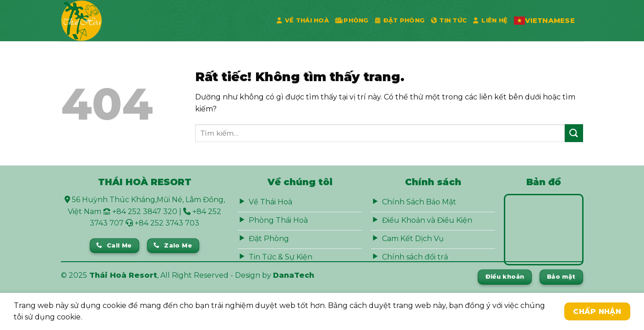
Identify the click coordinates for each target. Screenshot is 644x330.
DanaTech (294, 275)
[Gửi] (574, 133)
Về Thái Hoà (303, 21)
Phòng (352, 21)
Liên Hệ (490, 21)
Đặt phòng (400, 21)
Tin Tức (449, 21)
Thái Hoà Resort (123, 275)
